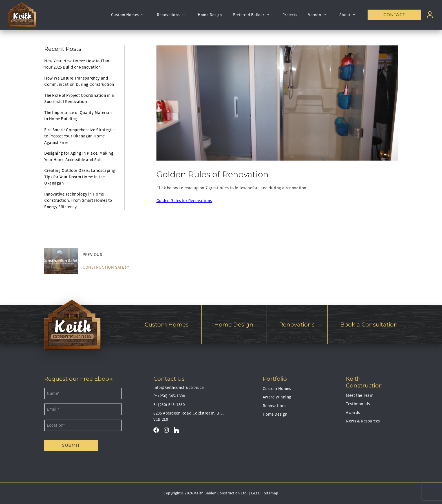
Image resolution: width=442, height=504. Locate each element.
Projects (290, 15)
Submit (71, 445)
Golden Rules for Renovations (184, 200)
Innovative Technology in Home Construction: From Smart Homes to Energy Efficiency (78, 200)
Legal (256, 493)
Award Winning (277, 397)
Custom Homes (128, 15)
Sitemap (271, 493)
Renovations (172, 15)
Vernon (318, 15)
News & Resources (363, 421)
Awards (353, 412)
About (349, 15)
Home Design (210, 15)
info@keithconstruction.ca (179, 387)
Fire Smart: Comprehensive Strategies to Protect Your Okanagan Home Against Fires (80, 136)
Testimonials (358, 404)
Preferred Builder (252, 15)
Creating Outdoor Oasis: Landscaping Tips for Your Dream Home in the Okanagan (80, 177)
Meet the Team (360, 395)
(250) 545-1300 (172, 396)
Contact (394, 15)
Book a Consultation (369, 325)
